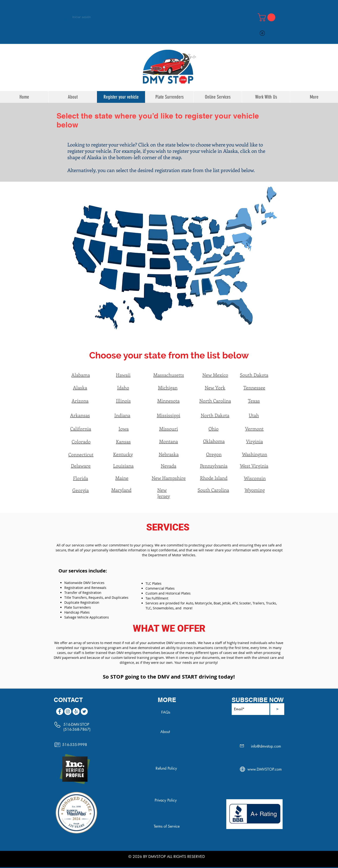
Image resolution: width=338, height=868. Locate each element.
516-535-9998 (75, 745)
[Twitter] (84, 711)
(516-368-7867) (77, 729)
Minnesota (168, 401)
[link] (267, 17)
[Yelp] (76, 711)
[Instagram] (68, 711)
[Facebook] (60, 711)
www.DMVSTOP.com (265, 769)
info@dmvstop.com (266, 746)
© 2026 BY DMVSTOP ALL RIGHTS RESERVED (167, 857)
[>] (277, 709)
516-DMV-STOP (76, 724)
